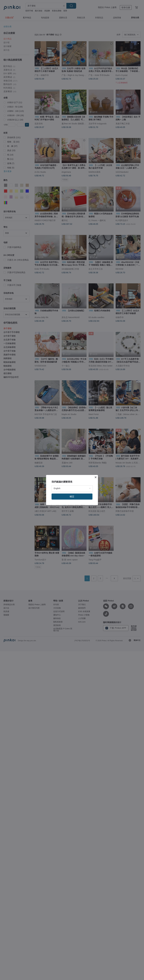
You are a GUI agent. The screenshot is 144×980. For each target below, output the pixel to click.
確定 (72, 496)
